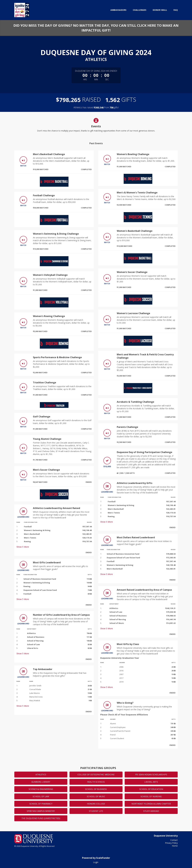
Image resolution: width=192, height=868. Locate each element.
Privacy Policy (171, 843)
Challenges (140, 10)
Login (96, 862)
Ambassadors (118, 10)
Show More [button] (23, 547)
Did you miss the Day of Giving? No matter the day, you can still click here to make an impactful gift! (96, 28)
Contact (174, 840)
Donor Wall (160, 10)
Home (175, 846)
